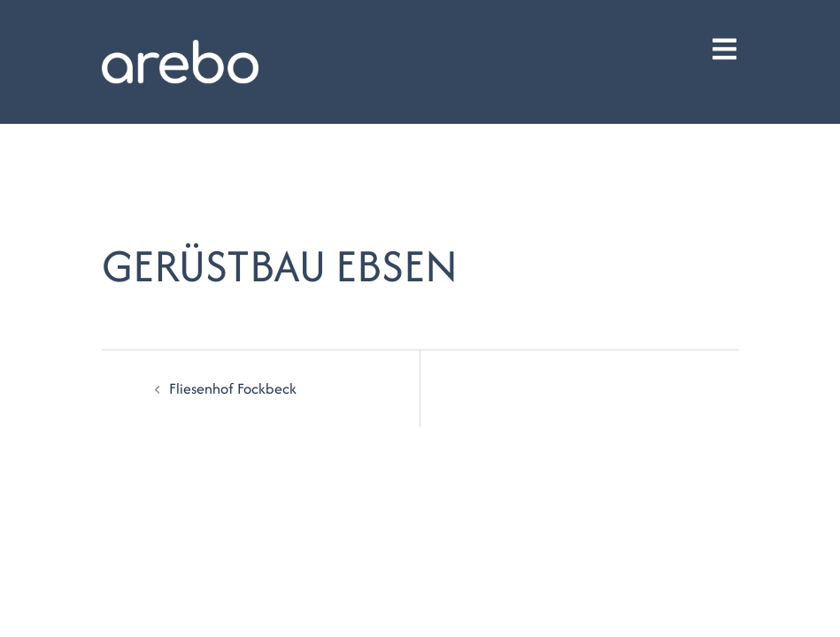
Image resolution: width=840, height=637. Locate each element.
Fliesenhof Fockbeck (233, 388)
